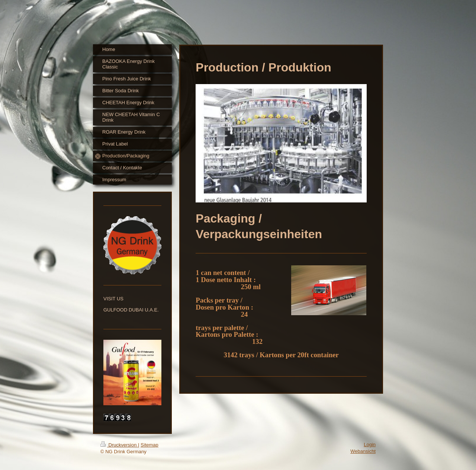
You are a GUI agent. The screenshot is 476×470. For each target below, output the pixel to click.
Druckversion (119, 445)
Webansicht (363, 451)
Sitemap (149, 445)
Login (370, 445)
